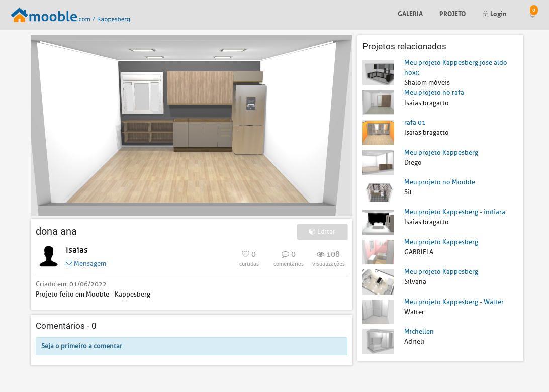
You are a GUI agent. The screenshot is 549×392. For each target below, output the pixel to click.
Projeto (452, 13)
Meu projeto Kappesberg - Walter (454, 302)
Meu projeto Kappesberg (441, 153)
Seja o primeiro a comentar (82, 346)
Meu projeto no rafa (434, 93)
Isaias (77, 250)
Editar (322, 231)
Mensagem (86, 264)
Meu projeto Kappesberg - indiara (455, 212)
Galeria (410, 13)
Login (494, 13)
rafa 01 (415, 122)
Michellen (419, 331)
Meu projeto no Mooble (440, 182)
